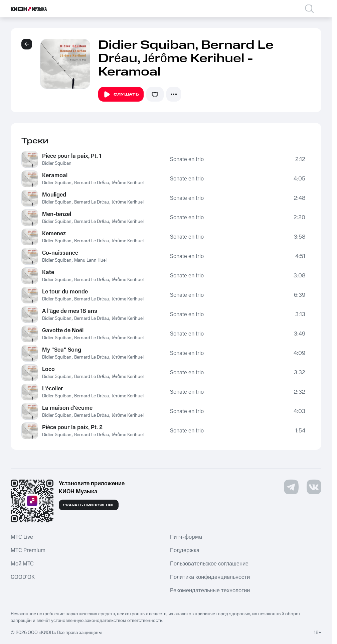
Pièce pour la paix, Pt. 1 (72, 156)
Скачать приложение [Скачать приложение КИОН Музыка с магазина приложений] (89, 505)
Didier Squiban (57, 163)
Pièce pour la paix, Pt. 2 (72, 427)
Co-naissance (60, 253)
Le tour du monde (65, 292)
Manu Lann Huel (90, 260)
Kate (48, 272)
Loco (48, 369)
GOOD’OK (23, 577)
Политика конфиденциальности (210, 577)
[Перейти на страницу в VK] (314, 487)
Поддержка (185, 550)
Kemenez (54, 234)
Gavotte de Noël (63, 331)
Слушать (121, 95)
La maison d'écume (67, 408)
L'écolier (53, 389)
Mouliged (54, 195)
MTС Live (22, 537)
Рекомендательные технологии (210, 591)
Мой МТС (22, 564)
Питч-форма (186, 537)
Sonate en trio (187, 159)
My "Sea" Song (62, 350)
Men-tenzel (57, 214)
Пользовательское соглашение (209, 564)
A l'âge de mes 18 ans (70, 311)
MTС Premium (28, 550)
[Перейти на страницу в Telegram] (291, 487)
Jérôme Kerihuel (128, 183)
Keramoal (55, 175)
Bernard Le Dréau (92, 183)
